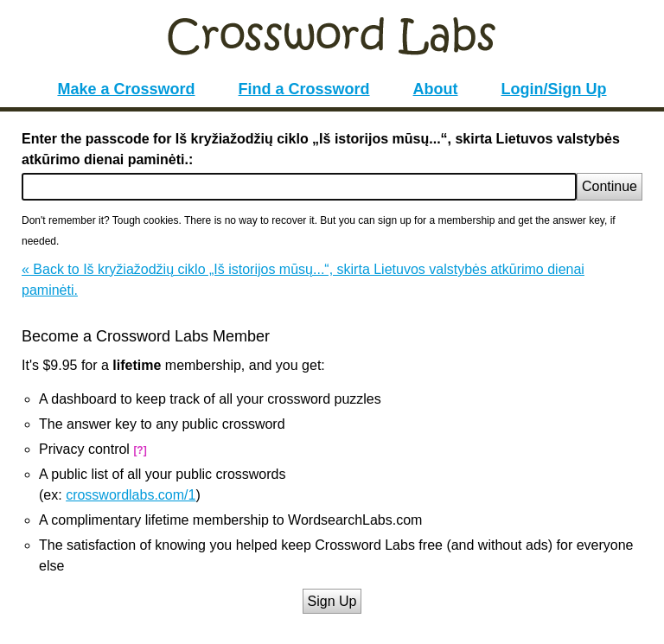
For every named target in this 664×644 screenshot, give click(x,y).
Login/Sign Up (554, 89)
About (436, 89)
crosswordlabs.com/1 (131, 495)
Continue (610, 186)
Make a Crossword (126, 89)
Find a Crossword (304, 89)
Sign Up (332, 601)
